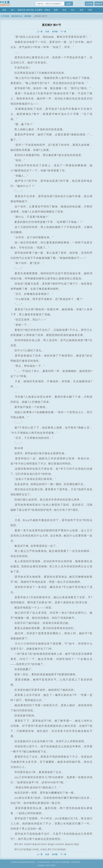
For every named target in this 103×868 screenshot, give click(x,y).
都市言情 (30, 10)
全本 (82, 10)
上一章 (40, 32)
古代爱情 (39, 10)
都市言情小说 (17, 16)
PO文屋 (5, 4)
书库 (90, 10)
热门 (13, 10)
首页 (4, 10)
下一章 (63, 32)
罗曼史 (47, 10)
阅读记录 (99, 4)
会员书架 (89, 4)
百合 (64, 10)
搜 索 (69, 4)
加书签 (55, 32)
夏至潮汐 (28, 16)
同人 (73, 10)
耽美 (56, 10)
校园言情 (21, 10)
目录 (47, 32)
